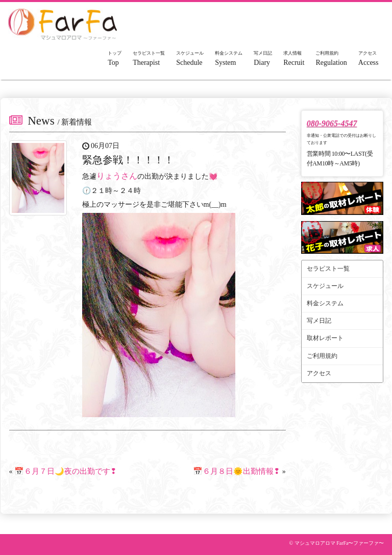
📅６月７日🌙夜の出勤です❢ (66, 471)
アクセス (319, 373)
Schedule (190, 58)
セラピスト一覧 (328, 269)
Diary (263, 58)
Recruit (294, 58)
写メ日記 (319, 321)
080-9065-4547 (332, 123)
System (229, 58)
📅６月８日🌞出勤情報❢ (237, 471)
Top (115, 58)
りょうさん (117, 176)
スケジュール (325, 286)
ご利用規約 (322, 356)
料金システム (325, 303)
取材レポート (325, 338)
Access (369, 58)
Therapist (149, 58)
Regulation (331, 58)
